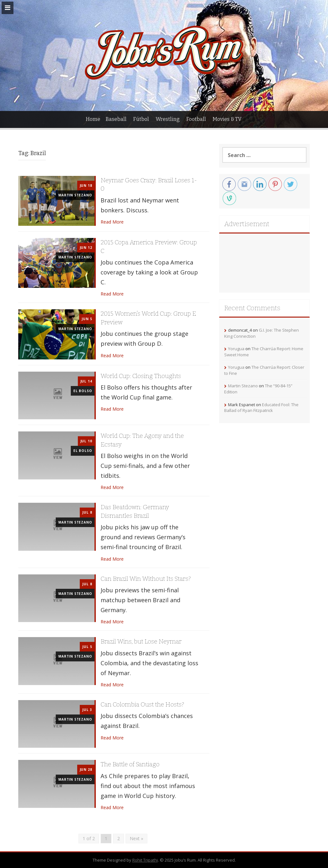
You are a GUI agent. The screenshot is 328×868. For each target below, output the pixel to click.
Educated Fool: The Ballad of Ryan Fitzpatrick (261, 408)
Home (93, 119)
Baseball (116, 119)
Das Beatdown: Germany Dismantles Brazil (135, 511)
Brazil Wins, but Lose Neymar (141, 641)
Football (196, 119)
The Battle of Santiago (130, 764)
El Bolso (83, 391)
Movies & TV (227, 119)
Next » (136, 838)
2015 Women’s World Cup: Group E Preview (148, 318)
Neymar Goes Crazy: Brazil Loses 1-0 (149, 185)
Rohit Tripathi (145, 860)
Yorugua (236, 349)
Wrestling (168, 119)
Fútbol (141, 119)
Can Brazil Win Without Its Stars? (146, 579)
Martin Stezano (75, 195)
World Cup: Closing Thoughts (141, 376)
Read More (112, 222)
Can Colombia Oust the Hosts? (142, 704)
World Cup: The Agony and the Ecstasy (142, 440)
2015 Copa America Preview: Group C (149, 247)
